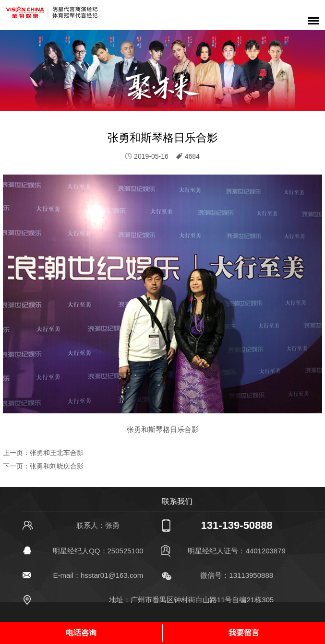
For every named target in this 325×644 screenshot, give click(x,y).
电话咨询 (81, 633)
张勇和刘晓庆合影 (57, 466)
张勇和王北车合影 (57, 453)
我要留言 (244, 633)
